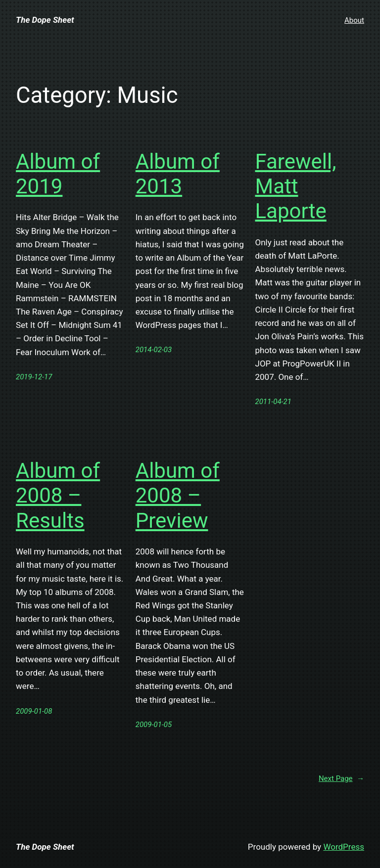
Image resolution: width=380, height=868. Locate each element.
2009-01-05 (154, 725)
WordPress (344, 847)
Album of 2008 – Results (58, 496)
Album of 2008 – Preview (178, 496)
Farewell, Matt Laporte (296, 186)
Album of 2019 (58, 174)
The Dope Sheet (45, 20)
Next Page (341, 778)
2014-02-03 (154, 350)
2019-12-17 (34, 377)
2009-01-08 (34, 711)
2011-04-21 (273, 402)
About (354, 20)
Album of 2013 (178, 174)
